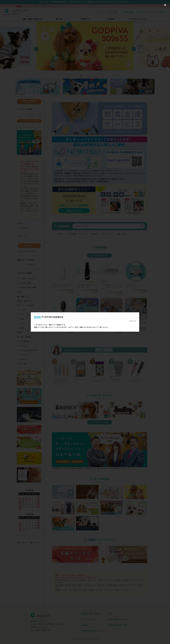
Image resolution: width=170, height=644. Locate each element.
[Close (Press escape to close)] (165, 5)
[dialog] (85, 322)
